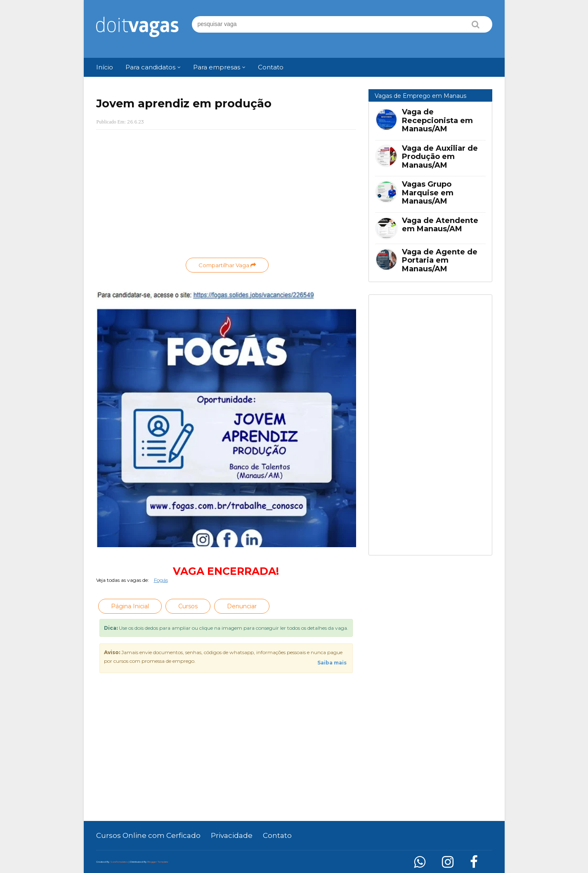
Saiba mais (332, 663)
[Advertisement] (226, 196)
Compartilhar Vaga (227, 265)
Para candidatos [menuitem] (150, 67)
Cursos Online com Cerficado (148, 835)
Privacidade (232, 835)
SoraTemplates (119, 862)
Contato (277, 835)
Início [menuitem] (105, 67)
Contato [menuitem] (271, 67)
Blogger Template (158, 862)
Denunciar (242, 606)
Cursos (188, 606)
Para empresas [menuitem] (217, 67)
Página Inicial (130, 606)
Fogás (161, 580)
